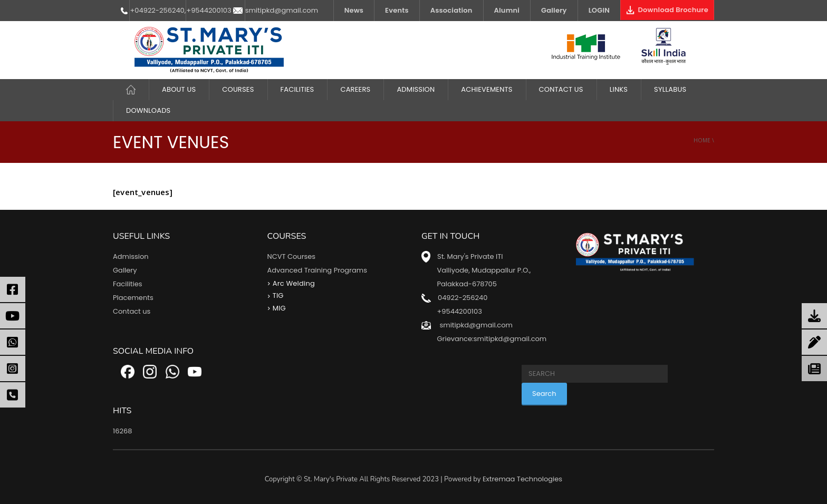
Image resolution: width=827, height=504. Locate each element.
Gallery (554, 10)
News (354, 10)
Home (702, 140)
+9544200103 (209, 10)
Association (451, 10)
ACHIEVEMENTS (487, 89)
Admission (416, 89)
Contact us (132, 311)
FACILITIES (297, 89)
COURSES (238, 89)
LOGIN (599, 10)
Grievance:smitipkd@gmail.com (492, 339)
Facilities (128, 284)
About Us (179, 89)
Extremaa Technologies (522, 479)
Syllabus (670, 89)
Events (397, 10)
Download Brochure (667, 10)
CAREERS (355, 89)
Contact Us (561, 89)
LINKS (619, 89)
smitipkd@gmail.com (282, 10)
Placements (133, 298)
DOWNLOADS (148, 110)
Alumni (507, 10)
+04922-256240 (157, 10)
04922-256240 (463, 298)
